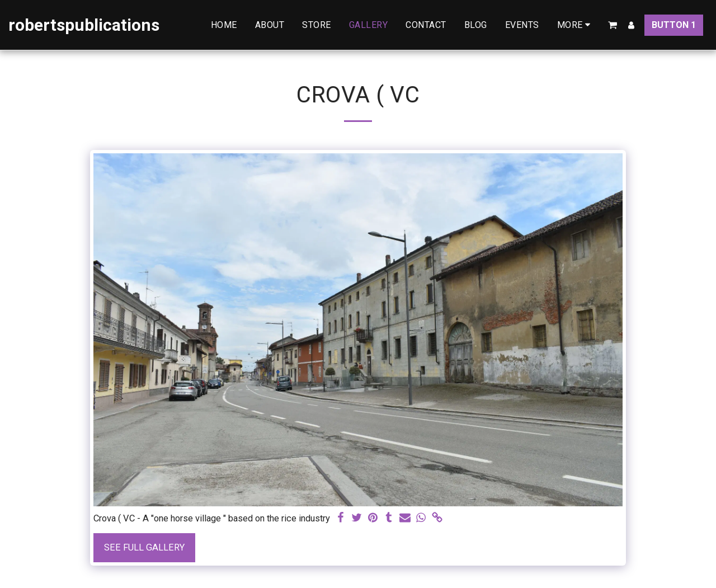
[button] (613, 25)
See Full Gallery (144, 547)
